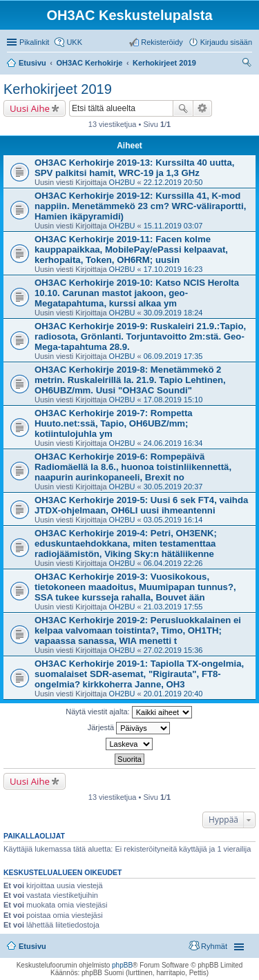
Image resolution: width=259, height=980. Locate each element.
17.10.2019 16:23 (173, 269)
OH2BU (122, 182)
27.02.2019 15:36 (173, 650)
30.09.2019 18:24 (173, 313)
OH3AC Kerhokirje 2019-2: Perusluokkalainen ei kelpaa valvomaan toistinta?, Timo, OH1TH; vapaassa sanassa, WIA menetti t (138, 630)
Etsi (183, 108)
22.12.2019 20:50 (173, 182)
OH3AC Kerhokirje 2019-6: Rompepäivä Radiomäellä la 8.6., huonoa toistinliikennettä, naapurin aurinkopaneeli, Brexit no (133, 467)
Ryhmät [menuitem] (214, 946)
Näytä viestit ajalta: (128, 712)
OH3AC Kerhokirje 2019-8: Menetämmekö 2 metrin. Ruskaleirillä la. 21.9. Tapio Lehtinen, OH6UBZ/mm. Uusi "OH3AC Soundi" (130, 380)
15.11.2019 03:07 (173, 226)
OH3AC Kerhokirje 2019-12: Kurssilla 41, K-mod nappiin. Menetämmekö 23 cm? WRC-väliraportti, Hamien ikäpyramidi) (140, 206)
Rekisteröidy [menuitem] (162, 42)
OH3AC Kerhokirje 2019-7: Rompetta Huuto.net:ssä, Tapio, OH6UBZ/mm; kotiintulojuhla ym (114, 423)
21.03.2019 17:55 (173, 607)
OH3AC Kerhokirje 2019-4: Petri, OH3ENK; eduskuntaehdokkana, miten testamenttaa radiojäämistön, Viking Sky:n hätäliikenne (126, 543)
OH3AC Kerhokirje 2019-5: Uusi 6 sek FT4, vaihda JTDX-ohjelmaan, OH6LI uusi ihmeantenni (141, 505)
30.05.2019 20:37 (173, 487)
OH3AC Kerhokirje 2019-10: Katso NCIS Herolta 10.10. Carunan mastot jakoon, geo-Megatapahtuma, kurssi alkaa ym (137, 293)
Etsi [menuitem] (248, 64)
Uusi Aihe (30, 108)
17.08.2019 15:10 (173, 400)
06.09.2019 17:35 (173, 356)
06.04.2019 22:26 (173, 563)
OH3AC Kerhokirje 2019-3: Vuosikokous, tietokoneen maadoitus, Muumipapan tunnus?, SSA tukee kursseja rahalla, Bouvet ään (135, 587)
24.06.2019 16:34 (173, 443)
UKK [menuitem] (74, 42)
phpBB (122, 965)
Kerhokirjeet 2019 (58, 89)
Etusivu (32, 946)
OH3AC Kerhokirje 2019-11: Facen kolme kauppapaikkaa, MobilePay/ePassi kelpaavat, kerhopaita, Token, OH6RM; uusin (131, 249)
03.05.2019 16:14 (173, 520)
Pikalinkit (34, 42)
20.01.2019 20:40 (173, 694)
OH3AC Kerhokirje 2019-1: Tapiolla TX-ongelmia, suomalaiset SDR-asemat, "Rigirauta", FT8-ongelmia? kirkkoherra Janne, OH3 (139, 674)
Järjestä (129, 728)
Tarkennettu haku (203, 108)
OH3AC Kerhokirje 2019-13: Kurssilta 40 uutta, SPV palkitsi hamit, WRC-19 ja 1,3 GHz (135, 168)
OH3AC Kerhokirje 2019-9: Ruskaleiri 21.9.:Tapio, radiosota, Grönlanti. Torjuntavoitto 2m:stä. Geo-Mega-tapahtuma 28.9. (140, 336)
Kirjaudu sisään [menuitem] (226, 42)
